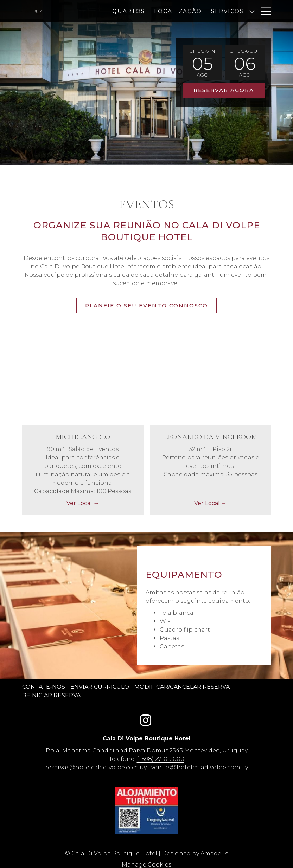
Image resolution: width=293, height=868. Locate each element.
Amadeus (214, 853)
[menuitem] (177, 11)
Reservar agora (224, 90)
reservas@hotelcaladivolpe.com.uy (96, 767)
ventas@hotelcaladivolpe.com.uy (200, 767)
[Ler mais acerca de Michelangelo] (83, 380)
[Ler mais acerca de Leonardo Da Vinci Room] (211, 380)
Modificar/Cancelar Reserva (182, 687)
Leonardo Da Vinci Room (211, 437)
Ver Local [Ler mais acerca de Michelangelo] (80, 503)
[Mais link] (263, 11)
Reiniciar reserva (51, 695)
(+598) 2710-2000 (161, 759)
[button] (202, 63)
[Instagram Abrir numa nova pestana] (146, 719)
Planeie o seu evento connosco (146, 305)
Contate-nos (44, 687)
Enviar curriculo (100, 687)
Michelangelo (83, 437)
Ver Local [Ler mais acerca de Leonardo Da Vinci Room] (208, 503)
